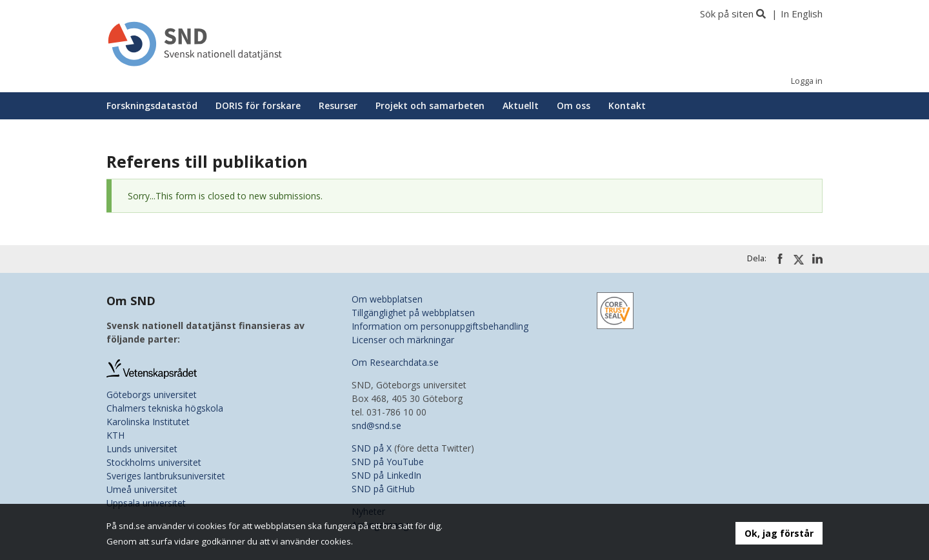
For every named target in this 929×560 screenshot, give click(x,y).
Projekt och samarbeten (430, 105)
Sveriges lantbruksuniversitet (166, 476)
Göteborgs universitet (152, 395)
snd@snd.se (376, 425)
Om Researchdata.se (395, 362)
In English (802, 14)
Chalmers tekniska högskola (165, 408)
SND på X (372, 448)
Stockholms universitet (154, 462)
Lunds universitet (142, 449)
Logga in (807, 81)
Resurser (338, 105)
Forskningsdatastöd (152, 105)
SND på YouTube (388, 462)
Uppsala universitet (146, 503)
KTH (115, 435)
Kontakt (627, 105)
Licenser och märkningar (403, 340)
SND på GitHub (383, 489)
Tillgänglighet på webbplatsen (413, 313)
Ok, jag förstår (779, 533)
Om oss (574, 105)
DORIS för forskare (258, 105)
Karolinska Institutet (148, 422)
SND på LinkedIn (386, 475)
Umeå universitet (142, 489)
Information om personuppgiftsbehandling (440, 326)
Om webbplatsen (387, 299)
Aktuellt (521, 105)
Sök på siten (727, 14)
